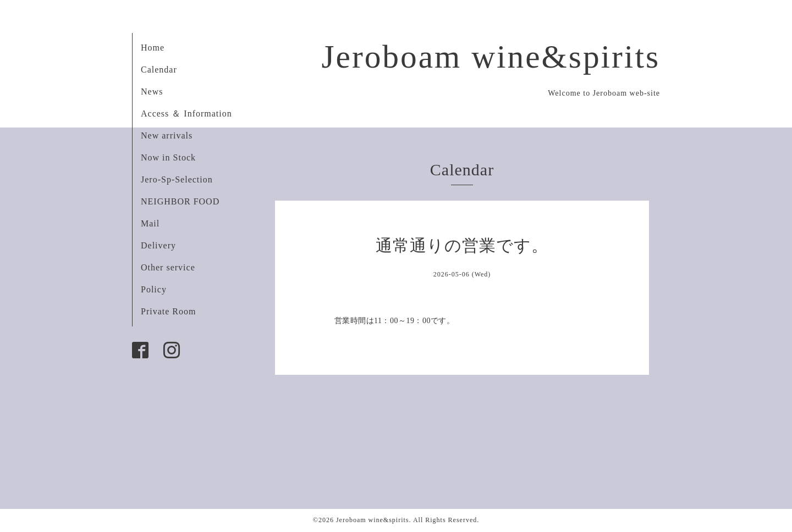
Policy (154, 289)
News (152, 92)
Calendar (159, 70)
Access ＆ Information (186, 113)
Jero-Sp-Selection (177, 179)
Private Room (168, 311)
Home (153, 48)
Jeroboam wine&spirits (491, 57)
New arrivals (167, 135)
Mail (150, 223)
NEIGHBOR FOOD (180, 201)
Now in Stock (168, 157)
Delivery (158, 245)
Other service (168, 267)
